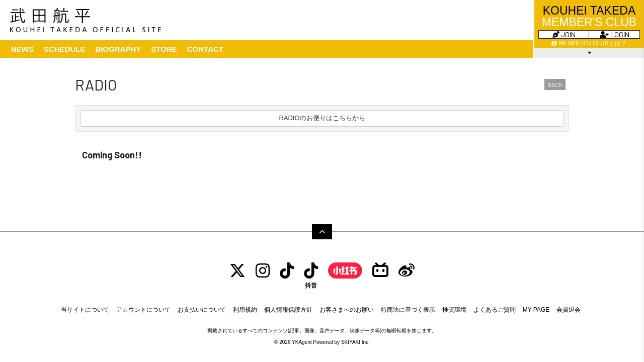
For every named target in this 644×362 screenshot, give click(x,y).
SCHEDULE (65, 49)
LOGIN (615, 34)
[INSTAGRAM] (263, 271)
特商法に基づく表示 (408, 310)
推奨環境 (454, 310)
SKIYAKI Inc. (355, 342)
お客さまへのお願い (347, 310)
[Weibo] (407, 271)
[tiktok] (287, 271)
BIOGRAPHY (118, 49)
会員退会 (569, 310)
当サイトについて (85, 310)
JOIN (564, 34)
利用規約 (245, 310)
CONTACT (205, 49)
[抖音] (311, 276)
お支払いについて (202, 310)
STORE (164, 49)
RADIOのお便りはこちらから (322, 118)
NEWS (22, 49)
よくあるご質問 (495, 310)
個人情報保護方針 (288, 310)
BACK (555, 84)
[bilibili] (380, 271)
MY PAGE (536, 310)
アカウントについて (143, 310)
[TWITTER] (237, 271)
